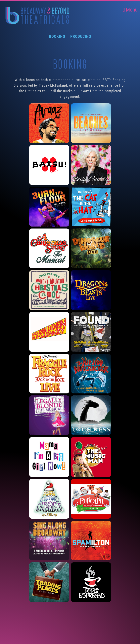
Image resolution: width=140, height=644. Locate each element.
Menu (130, 10)
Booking (57, 36)
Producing (81, 36)
